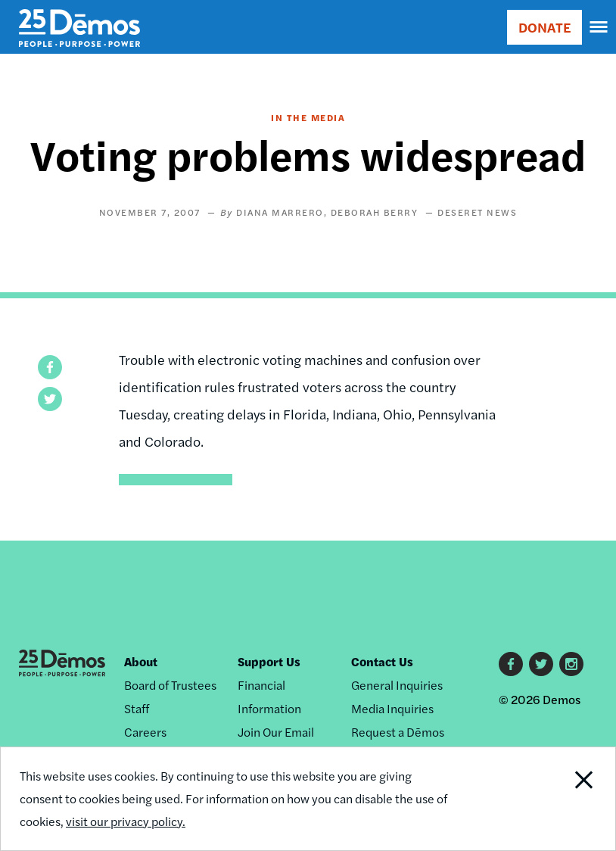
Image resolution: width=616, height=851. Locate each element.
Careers (145, 732)
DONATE (544, 27)
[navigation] (599, 27)
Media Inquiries (392, 708)
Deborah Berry (375, 212)
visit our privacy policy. (126, 821)
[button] (50, 367)
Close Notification (556, 799)
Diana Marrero (280, 212)
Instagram (571, 664)
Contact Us (382, 661)
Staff (137, 708)
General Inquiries (397, 685)
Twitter (541, 664)
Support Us (269, 661)
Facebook (511, 664)
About (141, 661)
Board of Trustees (170, 685)
